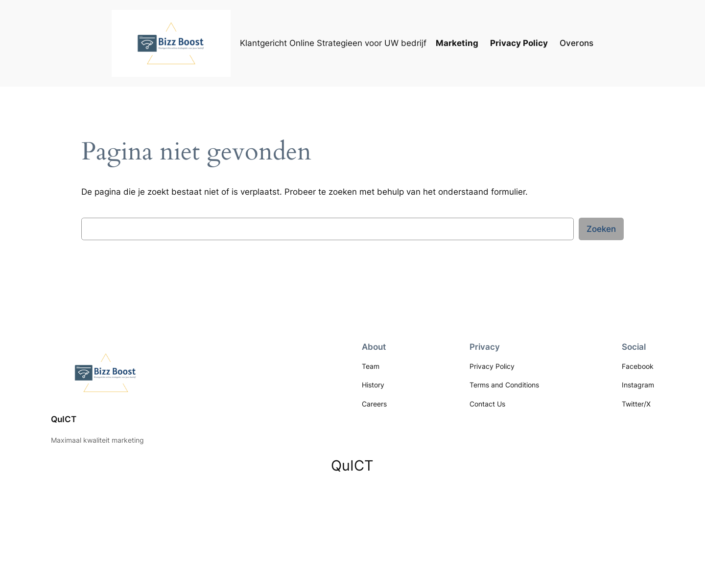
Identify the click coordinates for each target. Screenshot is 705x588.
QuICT (64, 419)
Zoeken (601, 229)
